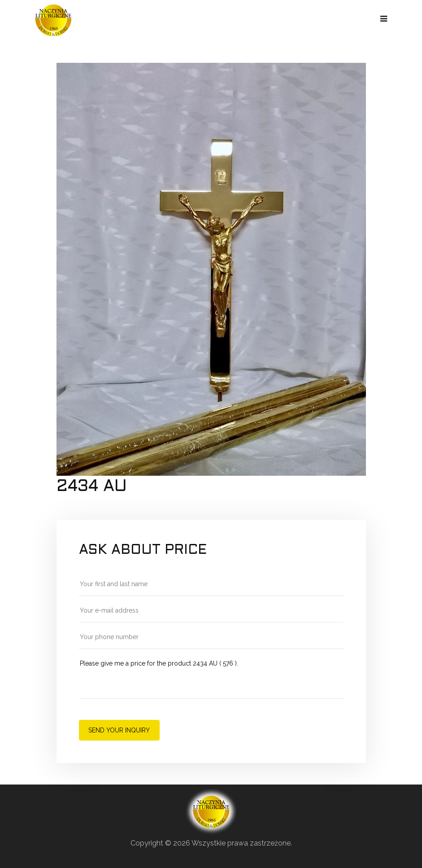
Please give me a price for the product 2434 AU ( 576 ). (211, 678)
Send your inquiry (119, 730)
